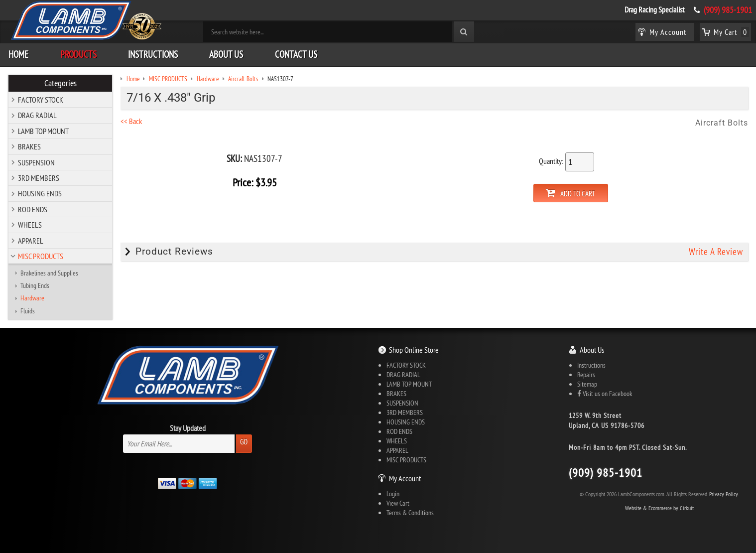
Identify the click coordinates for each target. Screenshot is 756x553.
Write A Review (716, 252)
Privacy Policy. (724, 494)
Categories (61, 83)
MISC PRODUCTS (41, 256)
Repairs (586, 375)
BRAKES (29, 146)
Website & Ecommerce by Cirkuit (659, 508)
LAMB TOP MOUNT (43, 131)
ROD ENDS (33, 209)
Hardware (32, 298)
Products (78, 54)
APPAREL (31, 241)
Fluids (28, 311)
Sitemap (587, 384)
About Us (226, 54)
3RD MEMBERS (39, 178)
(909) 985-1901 (728, 10)
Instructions (153, 54)
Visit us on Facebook (605, 394)
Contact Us (296, 54)
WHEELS (30, 225)
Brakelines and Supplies (49, 273)
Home (18, 54)
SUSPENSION (36, 162)
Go (244, 442)
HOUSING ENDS (40, 193)
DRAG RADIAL (37, 115)
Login (393, 494)
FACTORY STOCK (41, 100)
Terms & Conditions (410, 513)
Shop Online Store (414, 350)
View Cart (398, 503)
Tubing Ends (35, 285)
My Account (405, 478)
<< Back (131, 121)
